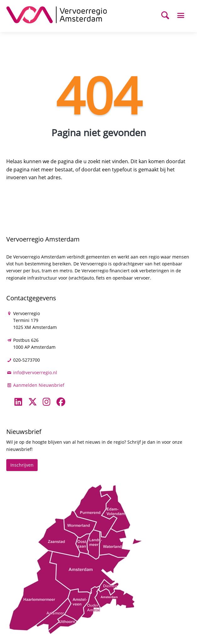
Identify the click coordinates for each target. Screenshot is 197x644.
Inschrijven (22, 465)
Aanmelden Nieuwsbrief (39, 385)
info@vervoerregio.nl (35, 372)
